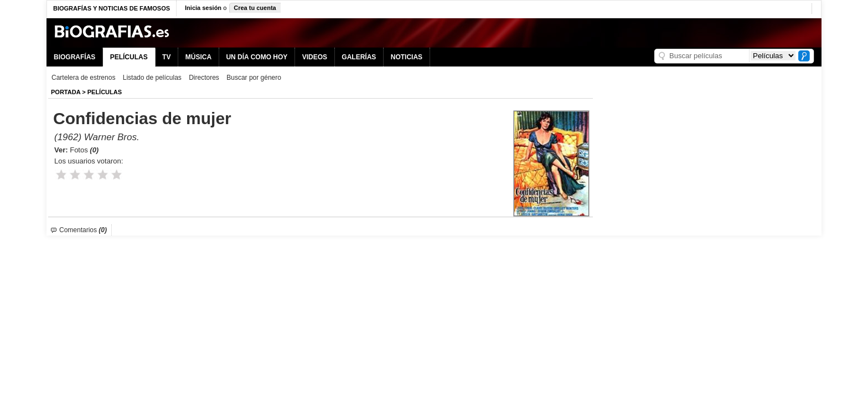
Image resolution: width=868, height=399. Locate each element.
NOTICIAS (407, 57)
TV (166, 57)
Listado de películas (152, 78)
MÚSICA (198, 57)
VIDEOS (315, 57)
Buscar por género (254, 78)
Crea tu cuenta (255, 8)
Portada (66, 92)
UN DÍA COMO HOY (257, 57)
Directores (204, 78)
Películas (105, 92)
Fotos (84, 150)
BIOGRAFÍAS (74, 57)
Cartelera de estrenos (83, 78)
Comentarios (83, 230)
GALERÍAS (359, 57)
